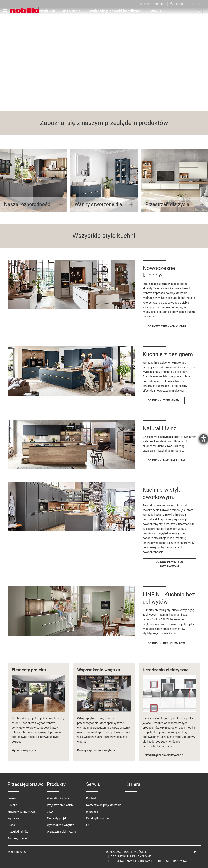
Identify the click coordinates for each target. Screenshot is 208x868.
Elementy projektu (58, 818)
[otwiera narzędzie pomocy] (204, 439)
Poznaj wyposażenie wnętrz (95, 750)
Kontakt (159, 4)
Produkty (47, 11)
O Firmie (145, 4)
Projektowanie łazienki (61, 805)
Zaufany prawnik (18, 838)
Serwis (155, 11)
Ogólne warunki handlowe (131, 856)
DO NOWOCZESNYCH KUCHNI (167, 326)
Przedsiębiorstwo (26, 784)
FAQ (89, 825)
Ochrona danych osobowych (132, 861)
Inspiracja (72, 11)
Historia (13, 805)
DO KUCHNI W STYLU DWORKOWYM (169, 564)
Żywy (50, 812)
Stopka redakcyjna (173, 861)
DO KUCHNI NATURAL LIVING (167, 460)
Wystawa (13, 818)
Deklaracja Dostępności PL (126, 852)
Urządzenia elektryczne (61, 832)
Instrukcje (92, 812)
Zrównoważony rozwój (22, 812)
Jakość (12, 798)
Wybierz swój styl (23, 750)
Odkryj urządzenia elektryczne (162, 755)
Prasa (11, 825)
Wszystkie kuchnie (58, 798)
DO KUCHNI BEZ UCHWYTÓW (166, 643)
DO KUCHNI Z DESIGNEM (164, 400)
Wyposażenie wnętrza (61, 825)
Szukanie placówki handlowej (115, 11)
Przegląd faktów (18, 832)
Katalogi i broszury (98, 818)
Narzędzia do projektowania (104, 805)
